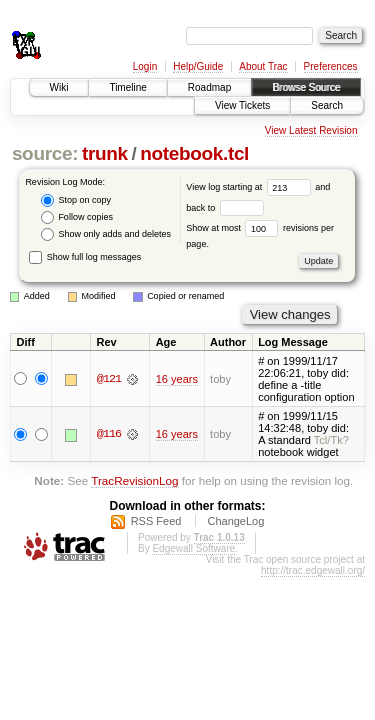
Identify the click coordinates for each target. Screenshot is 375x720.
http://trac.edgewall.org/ (313, 570)
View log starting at (250, 187)
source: (45, 153)
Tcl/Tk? (331, 440)
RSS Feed (156, 521)
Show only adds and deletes (106, 234)
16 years (177, 379)
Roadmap (209, 87)
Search (327, 105)
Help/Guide (198, 66)
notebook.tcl (194, 153)
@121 (109, 379)
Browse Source (306, 87)
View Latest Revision (311, 130)
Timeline (127, 87)
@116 (109, 434)
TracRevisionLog (134, 480)
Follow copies (77, 217)
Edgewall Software (193, 548)
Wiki (59, 87)
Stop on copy (76, 200)
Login (145, 66)
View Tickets (242, 105)
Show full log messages (85, 257)
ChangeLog (235, 521)
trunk (105, 153)
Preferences (331, 66)
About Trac (263, 66)
